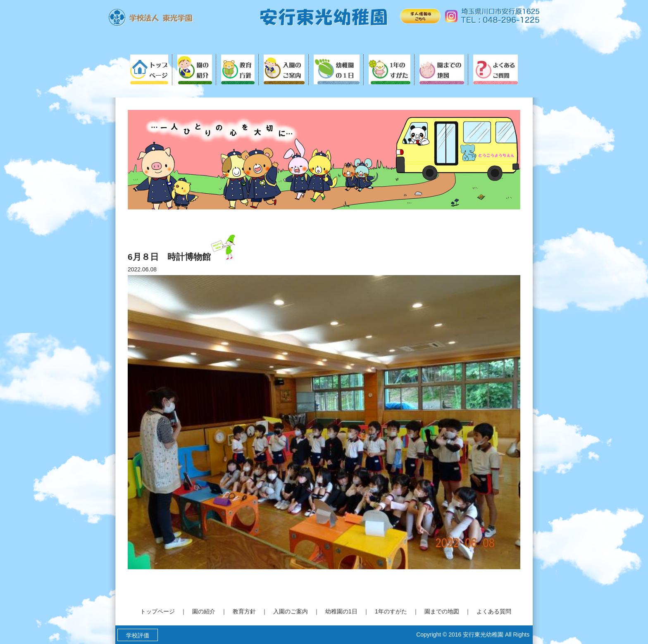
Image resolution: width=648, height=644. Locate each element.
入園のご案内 (291, 611)
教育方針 (244, 611)
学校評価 (138, 635)
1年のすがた (391, 611)
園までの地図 (442, 611)
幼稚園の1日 (341, 611)
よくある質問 (494, 611)
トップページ (157, 611)
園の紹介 (204, 611)
